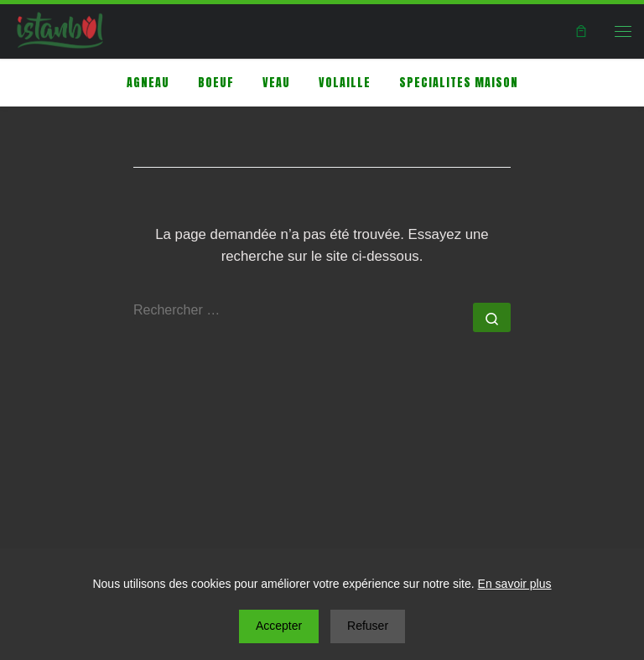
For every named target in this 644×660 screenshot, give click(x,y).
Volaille (345, 83)
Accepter (279, 626)
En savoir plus (515, 584)
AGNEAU (148, 83)
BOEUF (216, 83)
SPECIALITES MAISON (459, 83)
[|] (60, 29)
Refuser (368, 626)
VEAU (276, 83)
